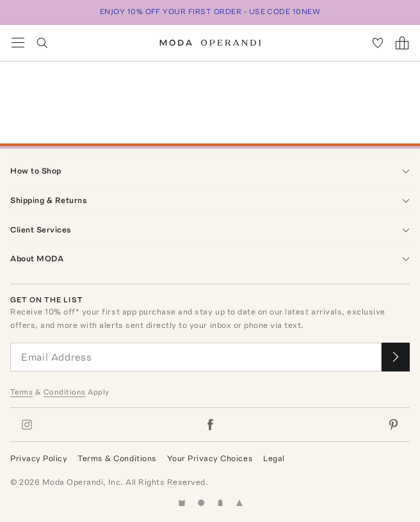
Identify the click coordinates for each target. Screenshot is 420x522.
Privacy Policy (39, 458)
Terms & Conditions (117, 458)
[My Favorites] (378, 43)
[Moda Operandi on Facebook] (210, 425)
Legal (274, 458)
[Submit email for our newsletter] (396, 357)
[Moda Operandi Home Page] (210, 43)
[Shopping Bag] (402, 43)
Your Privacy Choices (210, 458)
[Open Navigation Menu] (18, 43)
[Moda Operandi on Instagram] (27, 425)
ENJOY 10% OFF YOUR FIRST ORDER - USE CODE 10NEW (210, 12)
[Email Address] (196, 357)
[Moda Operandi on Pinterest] (393, 425)
